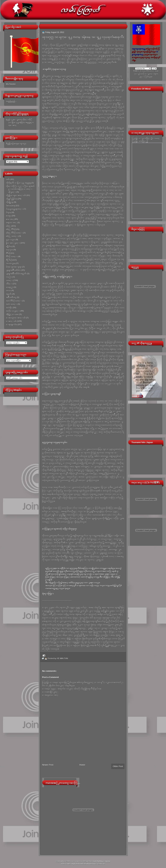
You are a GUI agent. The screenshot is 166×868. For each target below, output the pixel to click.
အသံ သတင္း (12, 304)
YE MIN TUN (62, 658)
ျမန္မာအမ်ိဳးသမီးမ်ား (13, 270)
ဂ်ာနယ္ (9, 212)
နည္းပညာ (11, 240)
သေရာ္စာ (10, 287)
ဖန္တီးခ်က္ (9, 246)
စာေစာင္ (10, 219)
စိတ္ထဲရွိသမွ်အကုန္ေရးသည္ (16, 144)
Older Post (118, 766)
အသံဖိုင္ (9, 308)
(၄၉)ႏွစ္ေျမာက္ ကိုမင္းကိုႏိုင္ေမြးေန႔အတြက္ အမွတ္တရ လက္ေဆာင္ (20, 122)
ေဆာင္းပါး (11, 321)
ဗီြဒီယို (9, 260)
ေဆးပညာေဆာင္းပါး (16, 318)
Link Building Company (102, 861)
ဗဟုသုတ (9, 250)
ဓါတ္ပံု (8, 226)
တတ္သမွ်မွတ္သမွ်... (11, 101)
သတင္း (9, 280)
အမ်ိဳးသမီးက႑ (11, 297)
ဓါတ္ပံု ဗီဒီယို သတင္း (14, 233)
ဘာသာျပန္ (11, 263)
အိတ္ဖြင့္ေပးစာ (12, 314)
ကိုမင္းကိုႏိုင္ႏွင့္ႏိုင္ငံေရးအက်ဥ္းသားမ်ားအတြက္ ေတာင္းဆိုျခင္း (20, 189)
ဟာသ (8, 291)
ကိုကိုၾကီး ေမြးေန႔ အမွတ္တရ (18, 183)
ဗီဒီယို (8, 253)
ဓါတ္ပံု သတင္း (12, 236)
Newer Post (48, 765)
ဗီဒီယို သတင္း (12, 257)
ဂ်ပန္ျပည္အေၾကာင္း (15, 209)
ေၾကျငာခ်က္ (12, 324)
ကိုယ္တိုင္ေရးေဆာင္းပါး (16, 195)
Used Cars (101, 864)
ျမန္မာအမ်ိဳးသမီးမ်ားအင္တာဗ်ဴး (16, 274)
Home (82, 765)
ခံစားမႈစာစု (11, 206)
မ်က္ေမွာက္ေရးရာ (14, 267)
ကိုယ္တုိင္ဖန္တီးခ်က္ (12, 199)
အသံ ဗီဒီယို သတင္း (14, 301)
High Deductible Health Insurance (84, 864)
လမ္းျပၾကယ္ (76, 861)
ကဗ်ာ (8, 179)
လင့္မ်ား (9, 277)
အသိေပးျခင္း (13, 311)
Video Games (66, 864)
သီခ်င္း (9, 284)
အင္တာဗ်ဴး (9, 294)
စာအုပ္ (9, 216)
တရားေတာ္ (11, 223)
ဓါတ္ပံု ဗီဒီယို (11, 229)
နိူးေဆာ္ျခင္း (13, 243)
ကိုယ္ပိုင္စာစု (10, 202)
